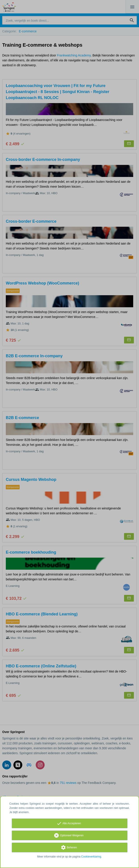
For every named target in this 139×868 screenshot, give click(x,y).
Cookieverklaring (91, 857)
